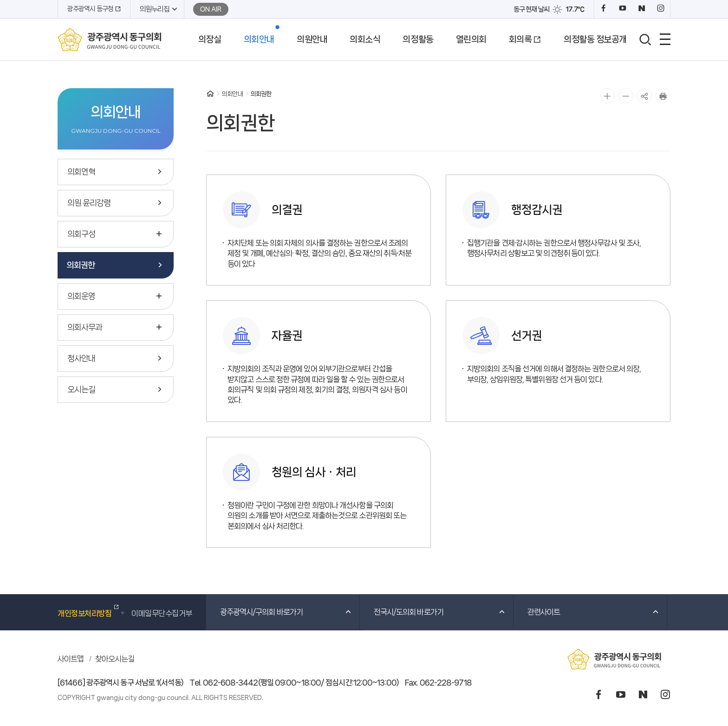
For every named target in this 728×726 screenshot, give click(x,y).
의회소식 (365, 39)
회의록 (520, 39)
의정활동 (418, 39)
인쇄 (663, 96)
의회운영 (81, 296)
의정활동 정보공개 (595, 39)
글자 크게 (607, 96)
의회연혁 (81, 172)
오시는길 (81, 389)
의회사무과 (85, 327)
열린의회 (471, 39)
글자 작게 (626, 96)
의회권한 (81, 265)
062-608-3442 (230, 682)
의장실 (210, 39)
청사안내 (81, 358)
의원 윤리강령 (89, 203)
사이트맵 (71, 659)
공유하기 (644, 96)
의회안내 (259, 39)
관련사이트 (594, 612)
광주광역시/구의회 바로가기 (286, 612)
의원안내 (312, 39)
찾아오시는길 (115, 659)
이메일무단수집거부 (162, 613)
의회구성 (81, 234)
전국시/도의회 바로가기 (440, 612)
